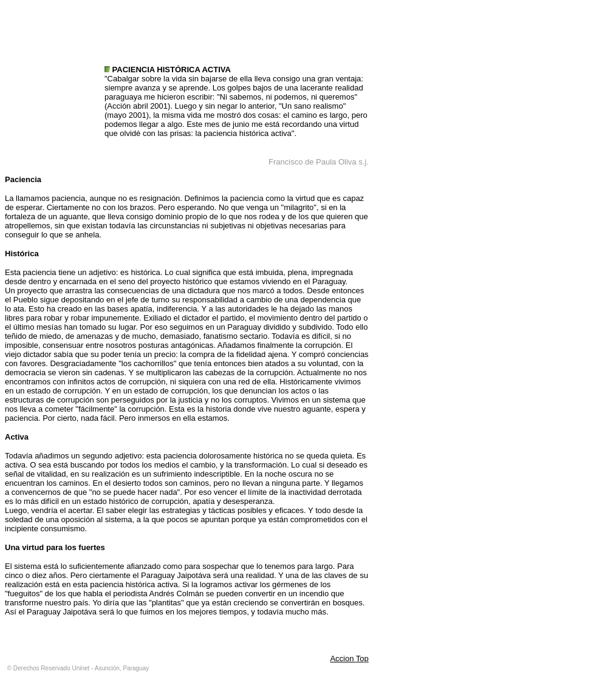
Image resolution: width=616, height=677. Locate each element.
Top (362, 658)
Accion (343, 658)
